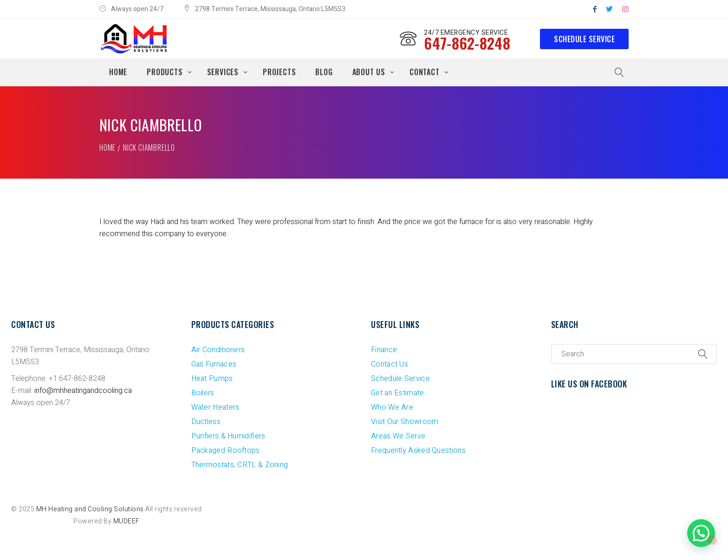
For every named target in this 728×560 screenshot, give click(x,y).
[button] (701, 533)
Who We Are (392, 407)
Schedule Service (584, 39)
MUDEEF (127, 521)
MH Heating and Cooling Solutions (90, 509)
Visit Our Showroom (405, 422)
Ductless (206, 422)
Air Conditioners (218, 350)
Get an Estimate (398, 393)
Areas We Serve (398, 436)
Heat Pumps (212, 379)
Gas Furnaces (214, 364)
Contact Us (390, 364)
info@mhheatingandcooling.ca (83, 391)
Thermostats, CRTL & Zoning (240, 465)
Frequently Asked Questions (418, 451)
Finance (384, 350)
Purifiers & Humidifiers (228, 436)
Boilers (203, 393)
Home (107, 148)
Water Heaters (215, 407)
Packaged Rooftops (226, 451)
